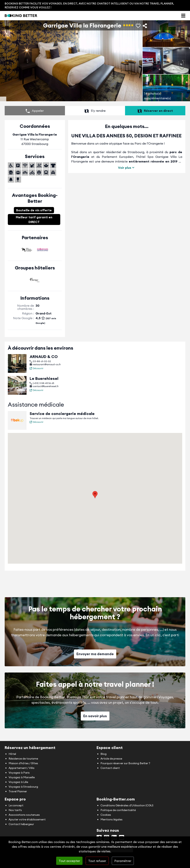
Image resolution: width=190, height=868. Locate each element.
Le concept (16, 805)
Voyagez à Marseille (22, 777)
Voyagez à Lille (18, 782)
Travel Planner (18, 791)
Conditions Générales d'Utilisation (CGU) (127, 805)
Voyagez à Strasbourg (23, 787)
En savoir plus (95, 719)
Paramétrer (123, 861)
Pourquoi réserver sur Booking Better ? (125, 763)
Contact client (110, 768)
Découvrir (36, 371)
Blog (103, 754)
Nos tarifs (15, 810)
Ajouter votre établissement (27, 819)
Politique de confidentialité (118, 810)
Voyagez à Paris (19, 773)
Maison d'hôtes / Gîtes (23, 763)
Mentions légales (111, 819)
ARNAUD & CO (44, 360)
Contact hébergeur (21, 824)
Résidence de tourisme (23, 759)
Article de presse (111, 759)
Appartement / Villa (21, 768)
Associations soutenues (24, 815)
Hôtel (12, 754)
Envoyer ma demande (95, 657)
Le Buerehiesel (44, 382)
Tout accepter (69, 861)
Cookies (106, 815)
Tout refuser (97, 861)
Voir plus (127, 171)
